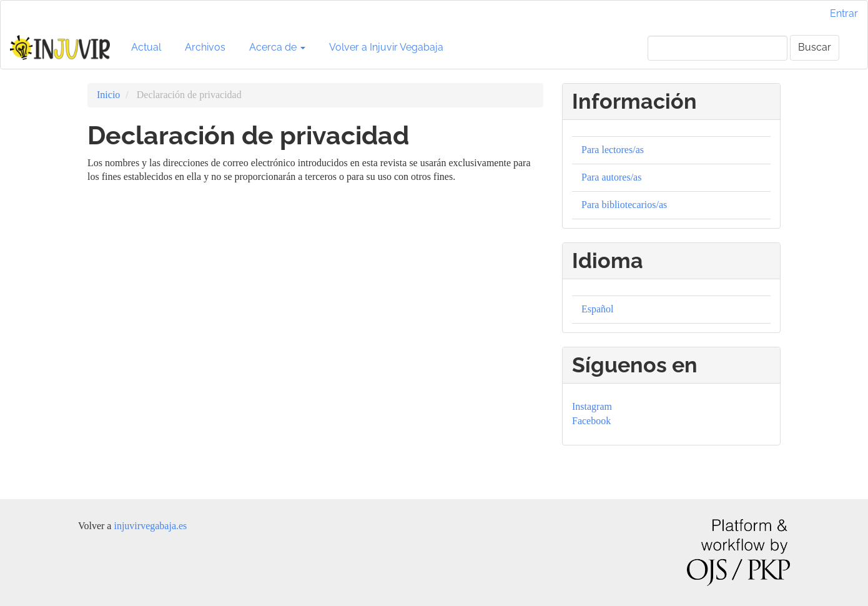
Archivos (205, 47)
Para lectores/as (613, 150)
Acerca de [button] (277, 47)
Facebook (591, 421)
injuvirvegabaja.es (150, 526)
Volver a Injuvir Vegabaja (386, 47)
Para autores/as (611, 177)
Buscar (815, 47)
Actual (146, 47)
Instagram (592, 406)
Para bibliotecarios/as (624, 205)
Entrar (844, 13)
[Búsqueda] (718, 48)
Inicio (108, 95)
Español (598, 309)
